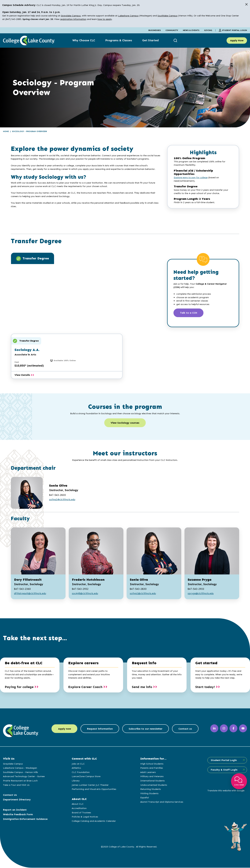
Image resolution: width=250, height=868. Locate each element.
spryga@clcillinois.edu (201, 594)
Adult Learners (148, 772)
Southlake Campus (167, 16)
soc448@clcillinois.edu (85, 594)
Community (172, 30)
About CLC (77, 804)
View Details (24, 375)
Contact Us (10, 795)
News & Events (191, 30)
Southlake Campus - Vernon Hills (20, 772)
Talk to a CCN (189, 313)
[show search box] (176, 40)
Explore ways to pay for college (191, 178)
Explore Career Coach (85, 687)
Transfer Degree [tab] (33, 259)
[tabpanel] (86, 284)
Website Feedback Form (18, 815)
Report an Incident (15, 810)
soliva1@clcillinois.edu (62, 500)
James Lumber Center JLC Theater (90, 785)
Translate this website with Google (226, 791)
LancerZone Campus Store (86, 777)
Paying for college (19, 687)
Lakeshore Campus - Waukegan (20, 768)
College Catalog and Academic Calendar (94, 821)
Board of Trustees (81, 813)
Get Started (150, 40)
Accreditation (79, 809)
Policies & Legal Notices (85, 817)
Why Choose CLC (84, 40)
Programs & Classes (119, 40)
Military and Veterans (152, 777)
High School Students (152, 764)
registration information (73, 19)
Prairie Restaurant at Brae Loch (20, 781)
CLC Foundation (81, 772)
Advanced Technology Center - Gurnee (24, 777)
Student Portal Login (233, 30)
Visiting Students (149, 794)
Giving (208, 30)
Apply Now (237, 40)
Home (6, 131)
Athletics (76, 768)
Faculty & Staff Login (224, 770)
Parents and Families (151, 768)
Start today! (205, 687)
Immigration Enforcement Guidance (25, 819)
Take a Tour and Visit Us (16, 785)
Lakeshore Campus (128, 16)
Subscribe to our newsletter (146, 729)
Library (75, 781)
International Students (152, 781)
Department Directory (17, 800)
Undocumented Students (154, 785)
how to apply (105, 19)
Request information (100, 729)
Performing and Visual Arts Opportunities (94, 789)
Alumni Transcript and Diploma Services (162, 802)
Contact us (186, 729)
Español (144, 798)
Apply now (64, 729)
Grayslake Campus (71, 16)
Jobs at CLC (78, 764)
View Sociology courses (125, 423)
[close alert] (246, 4)
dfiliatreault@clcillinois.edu (30, 594)
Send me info (142, 687)
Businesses (155, 30)
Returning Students (150, 789)
